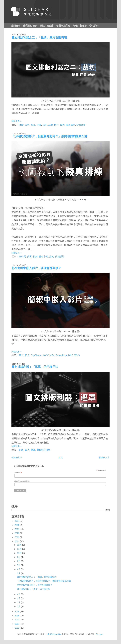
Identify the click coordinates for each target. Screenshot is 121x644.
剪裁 (33, 125)
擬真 (52, 257)
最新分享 (16, 26)
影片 (27, 355)
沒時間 (22, 257)
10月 (20, 553)
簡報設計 (60, 257)
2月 (19, 602)
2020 (17, 533)
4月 (19, 594)
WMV (77, 355)
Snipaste (81, 125)
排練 (35, 257)
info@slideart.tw (54, 634)
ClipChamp (36, 355)
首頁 (60, 457)
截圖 (62, 125)
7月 (19, 565)
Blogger (100, 634)
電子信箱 (18, 473)
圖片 (57, 125)
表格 (27, 125)
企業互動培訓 (30, 26)
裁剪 (51, 125)
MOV (46, 355)
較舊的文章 (104, 457)
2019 (17, 537)
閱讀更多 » (17, 121)
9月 (19, 557)
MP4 (52, 355)
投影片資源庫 (47, 26)
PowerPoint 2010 (64, 355)
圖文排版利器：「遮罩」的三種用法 (35, 367)
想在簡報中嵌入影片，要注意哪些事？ (36, 268)
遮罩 (33, 450)
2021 (17, 529)
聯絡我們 (94, 26)
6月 (19, 569)
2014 (17, 620)
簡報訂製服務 (80, 26)
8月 (19, 561)
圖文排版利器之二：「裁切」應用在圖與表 (39, 38)
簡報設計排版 (43, 450)
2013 (17, 624)
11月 (20, 549)
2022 (17, 525)
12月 (20, 545)
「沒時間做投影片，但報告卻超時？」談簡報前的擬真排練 (49, 136)
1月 (19, 606)
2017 (17, 541)
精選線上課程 (63, 26)
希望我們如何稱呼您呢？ (22, 481)
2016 (17, 612)
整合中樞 (43, 257)
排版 (39, 125)
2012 (17, 628)
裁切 (45, 125)
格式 (21, 355)
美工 (29, 257)
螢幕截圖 (71, 125)
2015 (17, 616)
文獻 (21, 125)
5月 (19, 573)
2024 (17, 521)
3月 (19, 598)
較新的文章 (17, 457)
